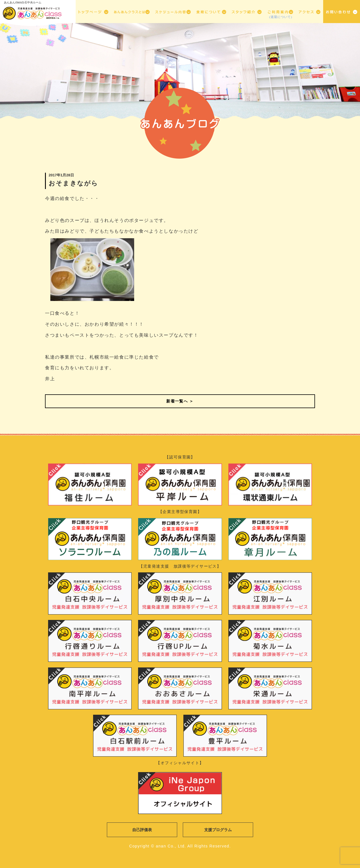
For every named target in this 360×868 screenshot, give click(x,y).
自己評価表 (142, 830)
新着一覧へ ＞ (180, 401)
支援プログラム (218, 830)
